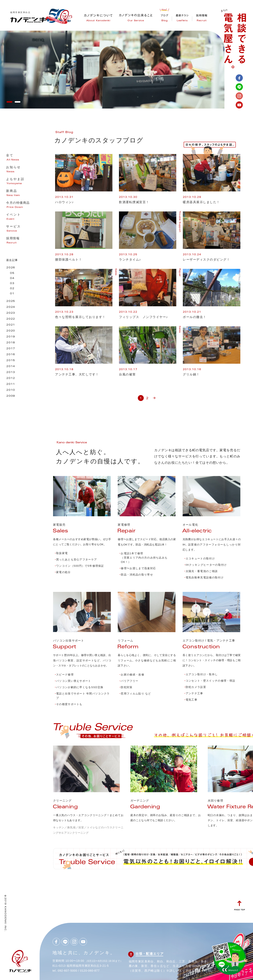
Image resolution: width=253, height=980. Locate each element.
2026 (11, 268)
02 (12, 289)
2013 (11, 372)
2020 (11, 331)
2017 (11, 349)
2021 (11, 325)
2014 (11, 367)
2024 (11, 307)
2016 (11, 355)
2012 (11, 378)
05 (12, 273)
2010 (11, 390)
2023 (11, 313)
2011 (11, 384)
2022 (11, 319)
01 (12, 294)
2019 (11, 337)
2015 (11, 361)
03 (12, 284)
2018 (11, 343)
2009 (11, 396)
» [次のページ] (154, 396)
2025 (11, 301)
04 (12, 278)
